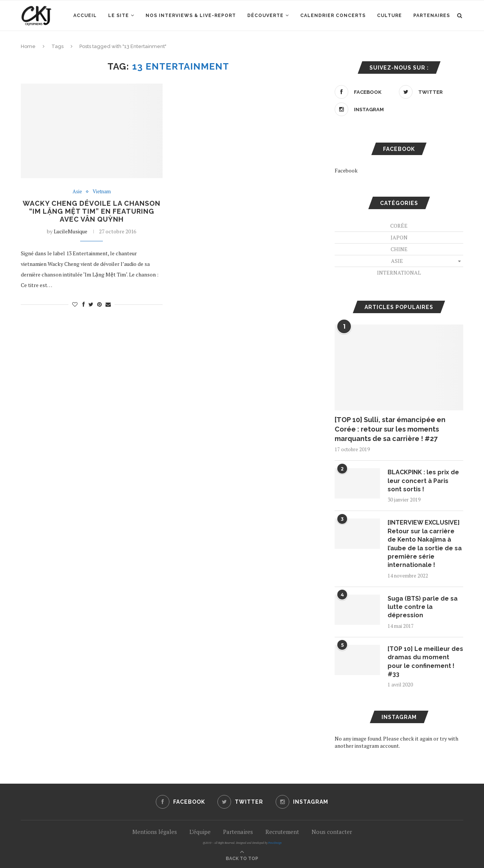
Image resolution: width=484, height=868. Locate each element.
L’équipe (200, 832)
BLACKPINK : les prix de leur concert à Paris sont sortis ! (423, 481)
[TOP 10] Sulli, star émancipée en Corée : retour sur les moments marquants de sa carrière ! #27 (390, 429)
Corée (399, 226)
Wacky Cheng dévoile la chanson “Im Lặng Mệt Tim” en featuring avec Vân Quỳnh (92, 211)
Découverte (265, 16)
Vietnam (102, 192)
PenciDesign (275, 843)
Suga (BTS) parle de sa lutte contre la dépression (423, 607)
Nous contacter (332, 832)
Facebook (346, 170)
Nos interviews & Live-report (191, 16)
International (399, 273)
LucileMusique (71, 231)
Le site (119, 16)
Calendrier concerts (333, 16)
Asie (77, 192)
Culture (389, 16)
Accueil (85, 16)
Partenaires (432, 16)
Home (28, 46)
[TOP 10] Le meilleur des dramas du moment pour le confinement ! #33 (425, 661)
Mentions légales (155, 832)
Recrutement (282, 832)
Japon (399, 237)
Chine (399, 249)
